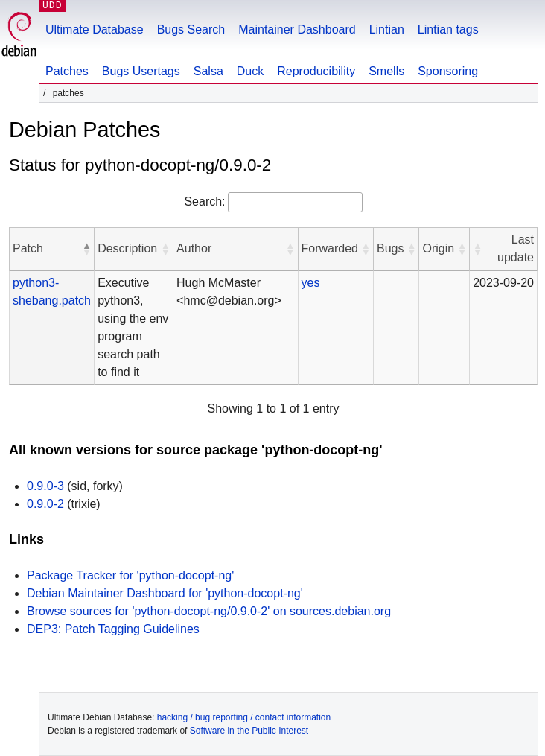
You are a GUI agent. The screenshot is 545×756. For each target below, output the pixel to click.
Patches (67, 71)
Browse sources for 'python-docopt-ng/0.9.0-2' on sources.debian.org (209, 611)
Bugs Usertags (141, 71)
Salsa (208, 71)
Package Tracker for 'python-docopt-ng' (130, 575)
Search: (204, 201)
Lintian (387, 29)
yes (311, 283)
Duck (250, 71)
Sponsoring (448, 71)
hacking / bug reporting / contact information (244, 717)
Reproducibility (316, 71)
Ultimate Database (95, 29)
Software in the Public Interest (249, 731)
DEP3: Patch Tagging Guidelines (113, 629)
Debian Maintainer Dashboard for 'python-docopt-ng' (165, 593)
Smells (386, 71)
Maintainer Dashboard (297, 29)
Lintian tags (448, 29)
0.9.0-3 (45, 486)
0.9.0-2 (45, 504)
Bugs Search (191, 29)
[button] (86, 249)
